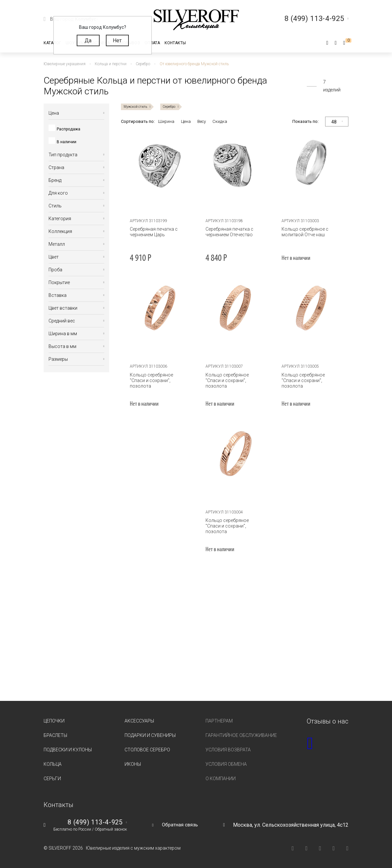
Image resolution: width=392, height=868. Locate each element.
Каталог (52, 43)
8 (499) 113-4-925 (93, 822)
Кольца (53, 764)
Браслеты (55, 735)
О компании (221, 779)
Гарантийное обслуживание (241, 735)
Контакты (175, 43)
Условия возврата (228, 750)
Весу (202, 121)
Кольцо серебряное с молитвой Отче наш (303, 232)
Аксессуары (139, 721)
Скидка (220, 121)
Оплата (152, 43)
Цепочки (54, 721)
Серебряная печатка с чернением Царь (152, 232)
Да (88, 40)
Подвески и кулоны (68, 750)
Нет (117, 40)
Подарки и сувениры (150, 735)
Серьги (52, 779)
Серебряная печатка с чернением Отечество (228, 232)
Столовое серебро (147, 750)
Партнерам (219, 721)
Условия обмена (226, 764)
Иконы (133, 764)
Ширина (166, 121)
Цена (186, 121)
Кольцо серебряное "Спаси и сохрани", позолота (157, 378)
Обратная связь (180, 825)
